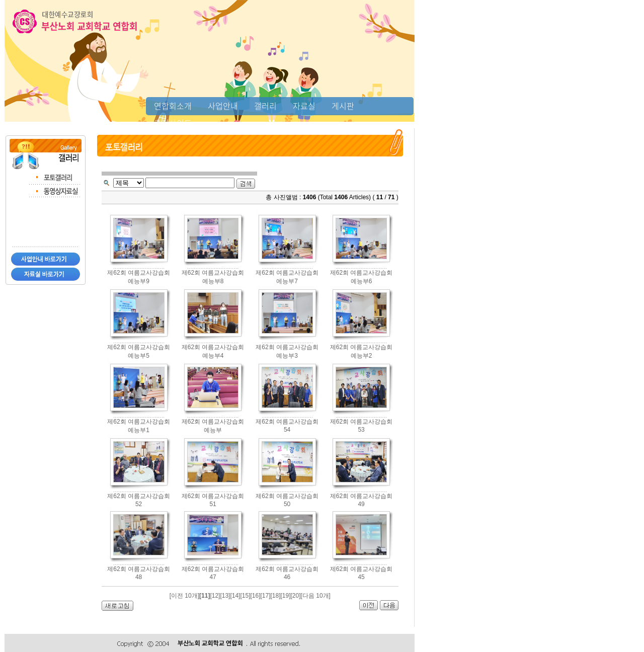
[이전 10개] (184, 596)
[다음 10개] (316, 596)
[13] (225, 596)
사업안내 (223, 106)
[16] (255, 596)
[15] (245, 596)
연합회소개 (173, 106)
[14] (235, 596)
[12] (215, 596)
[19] (286, 596)
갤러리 (265, 106)
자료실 (304, 106)
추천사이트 (173, 123)
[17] (265, 596)
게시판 (343, 106)
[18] (276, 596)
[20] (296, 596)
